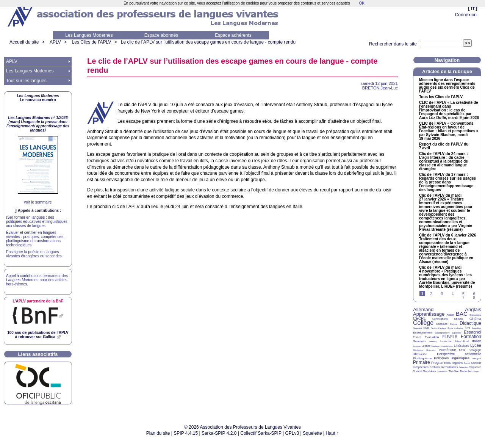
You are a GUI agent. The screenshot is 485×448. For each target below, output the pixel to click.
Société (417, 371)
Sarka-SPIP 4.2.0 (219, 433)
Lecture (426, 346)
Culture (453, 324)
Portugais (476, 359)
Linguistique (447, 346)
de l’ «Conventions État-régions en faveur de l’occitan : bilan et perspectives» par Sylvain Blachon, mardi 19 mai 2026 (449, 131)
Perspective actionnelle (459, 354)
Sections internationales (444, 367)
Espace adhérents (233, 35)
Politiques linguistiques (452, 358)
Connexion (466, 15)
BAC (462, 314)
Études (417, 337)
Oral (462, 350)
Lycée (476, 345)
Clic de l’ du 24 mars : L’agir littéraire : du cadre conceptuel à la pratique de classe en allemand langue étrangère (444, 161)
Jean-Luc (380, 88)
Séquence (475, 367)
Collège (423, 323)
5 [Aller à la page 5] (463, 294)
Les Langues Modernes (89, 35)
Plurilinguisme (422, 358)
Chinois (459, 319)
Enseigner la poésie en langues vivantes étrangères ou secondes (34, 254)
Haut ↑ (332, 433)
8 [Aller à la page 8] (474, 298)
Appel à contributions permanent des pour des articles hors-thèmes (37, 280)
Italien (477, 341)
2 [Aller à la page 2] (431, 294)
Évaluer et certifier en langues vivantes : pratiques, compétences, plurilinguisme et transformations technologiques (35, 239)
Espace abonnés (161, 35)
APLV (55, 42)
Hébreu (433, 341)
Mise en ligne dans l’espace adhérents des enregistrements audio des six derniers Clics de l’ (447, 86)
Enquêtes (476, 328)
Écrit (467, 328)
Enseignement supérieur (448, 333)
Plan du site (158, 433)
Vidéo (476, 371)
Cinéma (475, 319)
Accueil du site (24, 42)
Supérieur (429, 371)
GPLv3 (292, 433)
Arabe (450, 315)
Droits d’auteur (438, 328)
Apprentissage (429, 314)
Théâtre (454, 371)
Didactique (470, 323)
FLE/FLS (450, 337)
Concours (442, 324)
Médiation (418, 350)
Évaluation (432, 337)
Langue (417, 346)
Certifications (440, 319)
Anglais (473, 309)
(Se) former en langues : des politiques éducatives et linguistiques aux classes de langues (37, 222)
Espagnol (472, 332)
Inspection (446, 341)
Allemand (423, 309)
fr (473, 8)
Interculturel (462, 341)
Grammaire (420, 341)
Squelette (312, 433)
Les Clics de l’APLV (92, 42)
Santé (467, 363)
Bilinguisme (475, 315)
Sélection (464, 367)
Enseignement (423, 333)
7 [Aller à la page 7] (463, 298)
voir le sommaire (38, 202)
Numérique (447, 350)
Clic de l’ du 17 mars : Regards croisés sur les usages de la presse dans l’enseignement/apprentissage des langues (447, 182)
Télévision (442, 371)
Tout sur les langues (26, 81)
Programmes (441, 363)
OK (361, 3)
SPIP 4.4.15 (186, 433)
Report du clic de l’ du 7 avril (444, 146)
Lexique (436, 346)
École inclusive (455, 328)
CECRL (419, 319)
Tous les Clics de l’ (441, 97)
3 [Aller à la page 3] (442, 294)
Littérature (462, 346)
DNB (426, 328)
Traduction (466, 371)
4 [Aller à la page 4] (453, 294)
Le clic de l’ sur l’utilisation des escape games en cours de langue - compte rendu (208, 42)
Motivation (431, 350)
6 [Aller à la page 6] (474, 294)
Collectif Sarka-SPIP (261, 433)
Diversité (417, 328)
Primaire (422, 362)
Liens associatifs (38, 354)
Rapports (457, 363)
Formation (471, 337)
